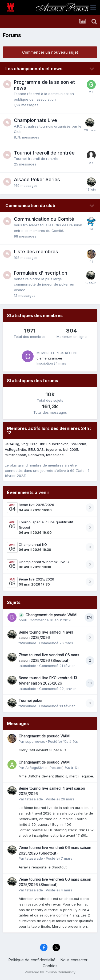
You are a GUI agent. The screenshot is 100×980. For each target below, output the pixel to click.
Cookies (50, 966)
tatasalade (55, 455)
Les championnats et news (34, 69)
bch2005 (71, 449)
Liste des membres (36, 252)
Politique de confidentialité (32, 960)
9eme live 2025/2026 (36, 579)
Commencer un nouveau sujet (50, 52)
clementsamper (49, 358)
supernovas (59, 444)
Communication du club (30, 206)
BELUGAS (36, 449)
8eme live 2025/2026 (36, 505)
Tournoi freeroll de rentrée (44, 153)
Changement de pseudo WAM (51, 615)
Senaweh (36, 455)
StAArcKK (79, 444)
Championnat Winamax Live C (44, 562)
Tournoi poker (31, 701)
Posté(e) (63, 741)
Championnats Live (35, 120)
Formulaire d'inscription (41, 273)
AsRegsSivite (15, 449)
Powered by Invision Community (50, 972)
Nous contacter (74, 960)
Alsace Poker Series (37, 179)
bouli (23, 620)
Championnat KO (33, 544)
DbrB (43, 444)
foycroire (53, 449)
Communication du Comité (44, 219)
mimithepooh (15, 455)
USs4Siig (12, 444)
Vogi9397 (29, 444)
